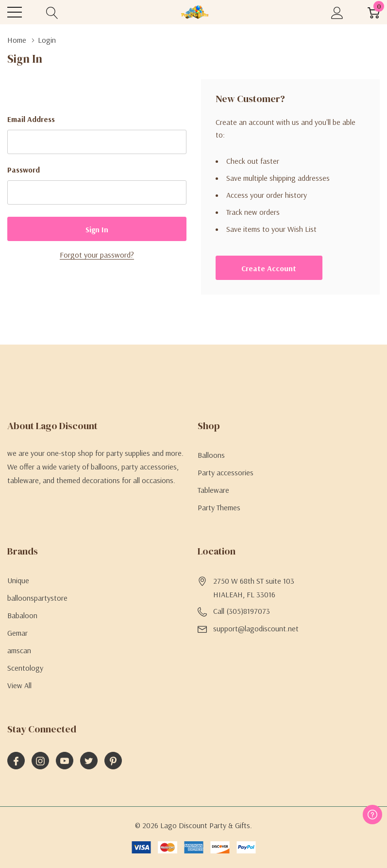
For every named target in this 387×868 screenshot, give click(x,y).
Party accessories (226, 472)
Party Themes (219, 507)
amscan (19, 650)
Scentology (25, 668)
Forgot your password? (97, 255)
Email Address (31, 119)
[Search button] (52, 12)
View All (19, 685)
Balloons (211, 455)
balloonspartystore (37, 598)
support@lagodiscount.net (256, 628)
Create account (269, 268)
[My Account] (337, 12)
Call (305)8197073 (242, 611)
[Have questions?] (372, 815)
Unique (18, 580)
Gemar (17, 633)
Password (24, 170)
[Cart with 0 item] (374, 12)
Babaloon (22, 615)
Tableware (213, 490)
